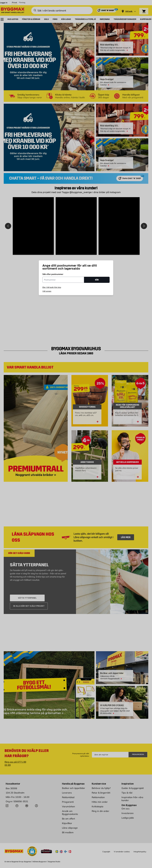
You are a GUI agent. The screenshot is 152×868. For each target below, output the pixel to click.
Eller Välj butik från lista (52, 287)
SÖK (97, 280)
